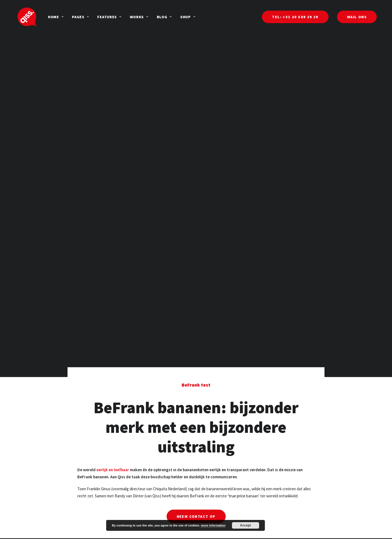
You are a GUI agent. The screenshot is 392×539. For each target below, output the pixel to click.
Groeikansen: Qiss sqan (90, 532)
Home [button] (40, 17)
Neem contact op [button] (196, 465)
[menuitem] (40, 17)
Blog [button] (149, 17)
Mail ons (145, 532)
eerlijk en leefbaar (113, 419)
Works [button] (124, 17)
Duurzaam (79, 525)
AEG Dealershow (220, 532)
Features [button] (94, 17)
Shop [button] (172, 17)
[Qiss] (19, 17)
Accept (246, 525)
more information (213, 525)
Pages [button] (65, 17)
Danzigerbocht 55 (289, 530)
